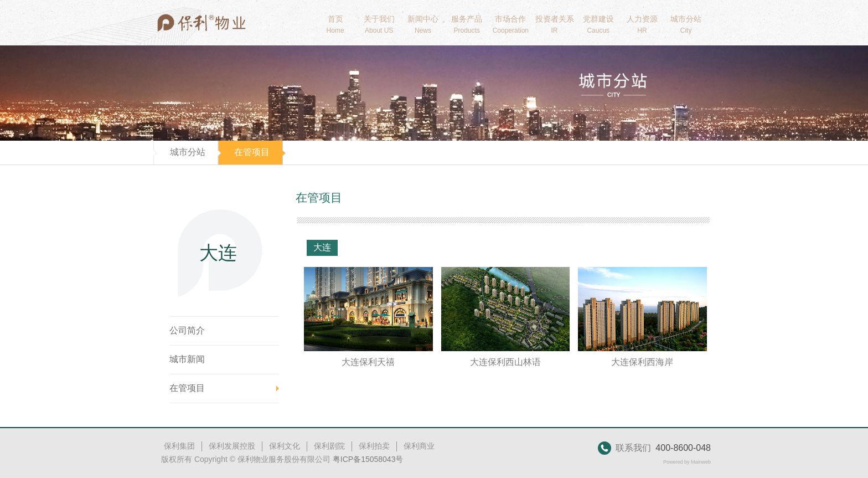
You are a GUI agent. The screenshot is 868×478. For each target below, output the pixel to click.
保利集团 (179, 446)
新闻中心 (423, 24)
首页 (335, 24)
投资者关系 (554, 24)
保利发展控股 (232, 446)
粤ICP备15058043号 (368, 459)
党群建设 (598, 24)
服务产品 (467, 24)
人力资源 (642, 24)
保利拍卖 (374, 446)
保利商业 (419, 446)
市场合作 (511, 24)
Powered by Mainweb (687, 462)
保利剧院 (329, 446)
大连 (322, 247)
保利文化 (285, 446)
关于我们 (379, 24)
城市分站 (686, 24)
